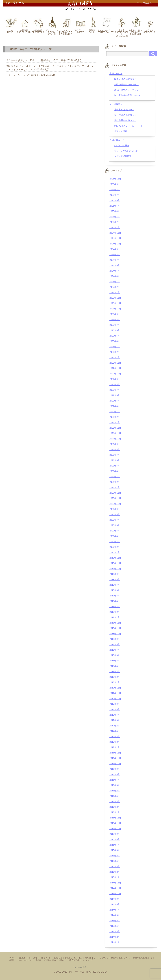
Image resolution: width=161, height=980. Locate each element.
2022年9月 (115, 379)
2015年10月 (115, 829)
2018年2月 (115, 677)
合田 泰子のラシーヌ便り (126, 84)
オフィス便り (121, 131)
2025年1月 (115, 227)
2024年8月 (115, 255)
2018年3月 (115, 671)
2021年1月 (115, 487)
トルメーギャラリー (25, 960)
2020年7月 (115, 520)
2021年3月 (115, 477)
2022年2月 (115, 417)
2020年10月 (115, 504)
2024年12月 (115, 233)
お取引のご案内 (50, 960)
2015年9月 (115, 834)
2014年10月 (115, 894)
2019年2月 (115, 612)
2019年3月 (115, 607)
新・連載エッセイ (118, 104)
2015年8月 (115, 839)
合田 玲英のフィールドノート (128, 126)
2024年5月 (115, 271)
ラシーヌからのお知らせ (126, 151)
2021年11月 (115, 433)
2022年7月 (115, 390)
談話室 (12, 960)
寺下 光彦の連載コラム (125, 115)
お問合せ (62, 960)
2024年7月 (115, 260)
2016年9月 (115, 769)
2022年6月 (115, 395)
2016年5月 (115, 791)
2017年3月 (115, 736)
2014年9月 (115, 899)
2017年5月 (115, 726)
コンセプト (33, 958)
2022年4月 (115, 406)
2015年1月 (115, 877)
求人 (80, 958)
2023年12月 (115, 298)
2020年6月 (115, 525)
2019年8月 (115, 579)
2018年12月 (115, 623)
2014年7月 (115, 910)
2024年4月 (115, 276)
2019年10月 (115, 569)
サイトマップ (87, 960)
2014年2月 (115, 937)
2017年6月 (115, 720)
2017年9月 (115, 704)
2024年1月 (115, 292)
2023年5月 (115, 336)
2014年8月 (115, 904)
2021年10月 (115, 439)
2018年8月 (115, 644)
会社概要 (23, 958)
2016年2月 (115, 807)
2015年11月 (115, 823)
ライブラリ (104, 958)
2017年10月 (115, 699)
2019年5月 (115, 596)
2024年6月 (115, 265)
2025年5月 (115, 206)
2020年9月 (115, 509)
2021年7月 (115, 455)
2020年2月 (115, 547)
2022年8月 (115, 384)
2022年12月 (115, 363)
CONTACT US (74, 960)
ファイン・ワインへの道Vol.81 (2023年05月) (31, 75)
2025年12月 (115, 179)
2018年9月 (115, 639)
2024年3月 (115, 282)
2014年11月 (115, 888)
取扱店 (38, 960)
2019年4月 (115, 601)
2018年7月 (115, 650)
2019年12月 (115, 558)
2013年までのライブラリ (126, 90)
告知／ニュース (117, 140)
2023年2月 (115, 352)
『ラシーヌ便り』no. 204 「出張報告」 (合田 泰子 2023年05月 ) (43, 60)
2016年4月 (115, 796)
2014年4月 (115, 926)
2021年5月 (115, 466)
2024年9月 (115, 249)
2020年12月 (115, 493)
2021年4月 (115, 471)
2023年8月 (115, 319)
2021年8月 (115, 449)
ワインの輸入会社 (80, 967)
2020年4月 (115, 536)
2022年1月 (115, 422)
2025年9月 (115, 184)
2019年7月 (115, 585)
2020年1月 (115, 552)
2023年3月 (115, 347)
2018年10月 (115, 634)
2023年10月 (115, 309)
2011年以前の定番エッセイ (127, 95)
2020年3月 (115, 542)
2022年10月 (115, 374)
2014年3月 (115, 931)
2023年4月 (115, 341)
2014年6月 (115, 915)
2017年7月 (115, 715)
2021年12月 (115, 428)
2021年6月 (115, 460)
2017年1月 (115, 747)
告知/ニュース (70, 958)
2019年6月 (115, 590)
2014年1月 (115, 942)
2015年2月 (115, 872)
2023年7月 (115, 325)
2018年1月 (115, 682)
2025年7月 (115, 195)
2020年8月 (115, 514)
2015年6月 (115, 850)
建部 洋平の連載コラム (125, 120)
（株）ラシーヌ (14, 3)
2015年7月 (115, 845)
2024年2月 (115, 287)
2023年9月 (115, 314)
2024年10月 (115, 244)
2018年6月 (115, 655)
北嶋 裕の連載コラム (124, 110)
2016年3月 (115, 801)
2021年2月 (115, 482)
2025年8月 (115, 190)
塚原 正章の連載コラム (125, 79)
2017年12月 (115, 688)
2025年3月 (115, 217)
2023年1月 (115, 357)
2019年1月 (115, 617)
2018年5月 (115, 661)
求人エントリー (91, 958)
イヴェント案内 (122, 145)
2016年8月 (115, 774)
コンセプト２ (46, 958)
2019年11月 (115, 563)
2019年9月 (115, 574)
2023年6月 (115, 330)
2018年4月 (115, 666)
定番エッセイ (116, 73)
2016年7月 (115, 780)
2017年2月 (115, 742)
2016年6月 (115, 785)
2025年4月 (115, 211)
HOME (12, 958)
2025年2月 (115, 222)
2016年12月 (115, 753)
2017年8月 (115, 709)
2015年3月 (115, 866)
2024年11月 (115, 238)
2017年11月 (115, 693)
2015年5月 (115, 856)
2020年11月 (115, 498)
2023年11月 (115, 303)
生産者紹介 (58, 958)
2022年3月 (115, 412)
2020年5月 (115, 531)
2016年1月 (115, 812)
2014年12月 (115, 883)
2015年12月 (115, 818)
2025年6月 (115, 200)
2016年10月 (115, 764)
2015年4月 (115, 861)
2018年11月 (115, 628)
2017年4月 (115, 731)
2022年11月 (115, 368)
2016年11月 (115, 758)
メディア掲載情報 (123, 156)
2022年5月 (115, 401)
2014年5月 (115, 921)
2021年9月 (115, 444)
